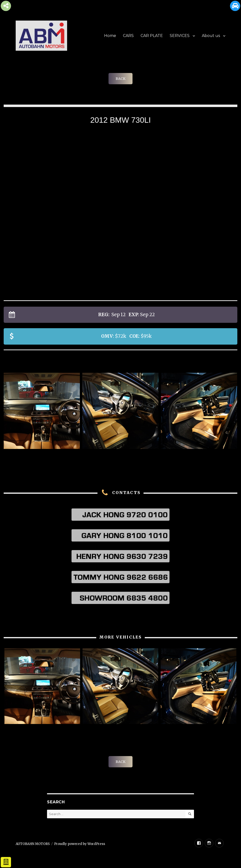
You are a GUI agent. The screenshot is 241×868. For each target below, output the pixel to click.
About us (211, 36)
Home (110, 36)
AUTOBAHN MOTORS (33, 844)
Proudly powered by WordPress (80, 844)
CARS (128, 36)
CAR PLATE (152, 36)
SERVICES (180, 36)
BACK (120, 79)
